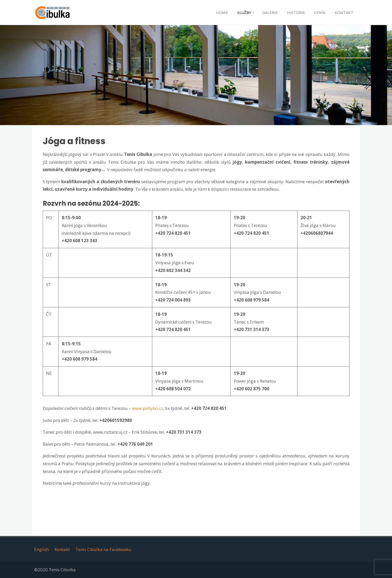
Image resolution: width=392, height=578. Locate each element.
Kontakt (62, 549)
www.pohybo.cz (147, 408)
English (41, 549)
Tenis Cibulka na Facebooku (103, 549)
